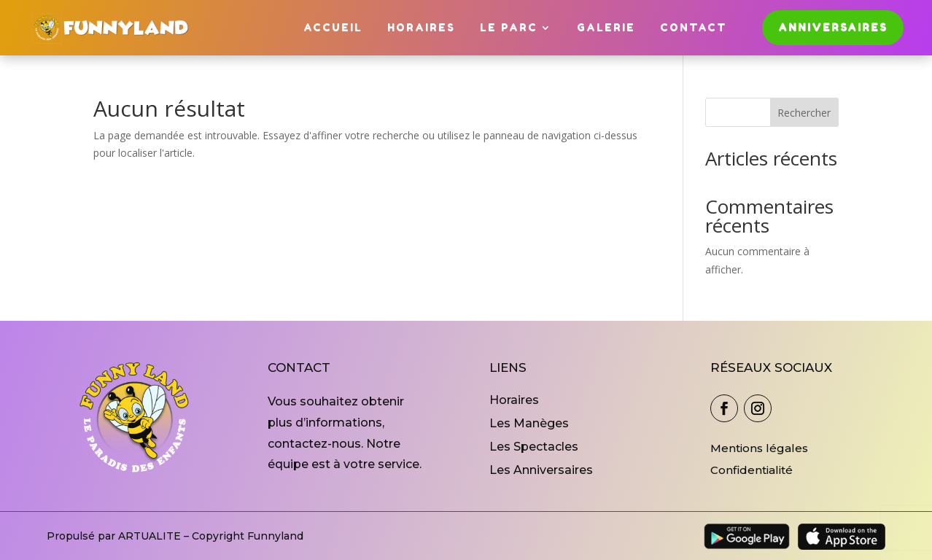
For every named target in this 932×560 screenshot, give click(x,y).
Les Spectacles (534, 447)
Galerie (606, 27)
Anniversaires (833, 27)
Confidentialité (752, 470)
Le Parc (509, 27)
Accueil (333, 27)
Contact (694, 27)
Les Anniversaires (541, 470)
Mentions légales (759, 448)
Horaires (421, 27)
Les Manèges (529, 423)
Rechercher (804, 113)
